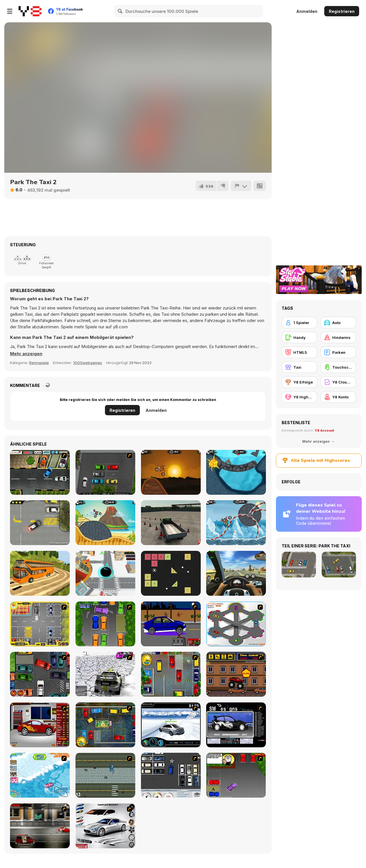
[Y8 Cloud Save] (338, 382)
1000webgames (88, 363)
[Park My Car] (40, 624)
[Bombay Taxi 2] (105, 725)
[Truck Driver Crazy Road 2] (171, 523)
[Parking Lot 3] (40, 472)
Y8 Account (324, 430)
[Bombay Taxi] (171, 674)
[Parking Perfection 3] (236, 775)
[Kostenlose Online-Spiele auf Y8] (30, 11)
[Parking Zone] (236, 624)
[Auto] (338, 323)
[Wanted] (40, 826)
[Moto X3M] (171, 472)
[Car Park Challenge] (171, 775)
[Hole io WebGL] (105, 573)
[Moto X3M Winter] (236, 523)
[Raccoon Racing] (40, 775)
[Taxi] (299, 367)
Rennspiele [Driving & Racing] (39, 363)
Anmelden (307, 11)
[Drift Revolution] (171, 725)
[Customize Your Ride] (236, 725)
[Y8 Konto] (338, 397)
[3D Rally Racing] (105, 674)
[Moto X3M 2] (236, 472)
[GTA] (105, 775)
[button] (26, 354)
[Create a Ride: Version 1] (171, 624)
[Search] (120, 11)
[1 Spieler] (299, 323)
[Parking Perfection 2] (105, 624)
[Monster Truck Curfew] (236, 674)
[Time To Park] (105, 472)
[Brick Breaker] (171, 573)
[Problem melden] (241, 186)
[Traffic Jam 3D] (236, 573)
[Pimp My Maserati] (105, 826)
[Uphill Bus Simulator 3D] (40, 573)
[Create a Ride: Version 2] (40, 725)
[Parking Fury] (40, 523)
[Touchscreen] (338, 367)
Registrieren (342, 11)
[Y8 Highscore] (299, 397)
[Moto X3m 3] (105, 523)
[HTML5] (299, 352)
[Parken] (338, 352)
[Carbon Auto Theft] (40, 674)
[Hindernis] (338, 337)
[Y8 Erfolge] (299, 382)
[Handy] (299, 337)
